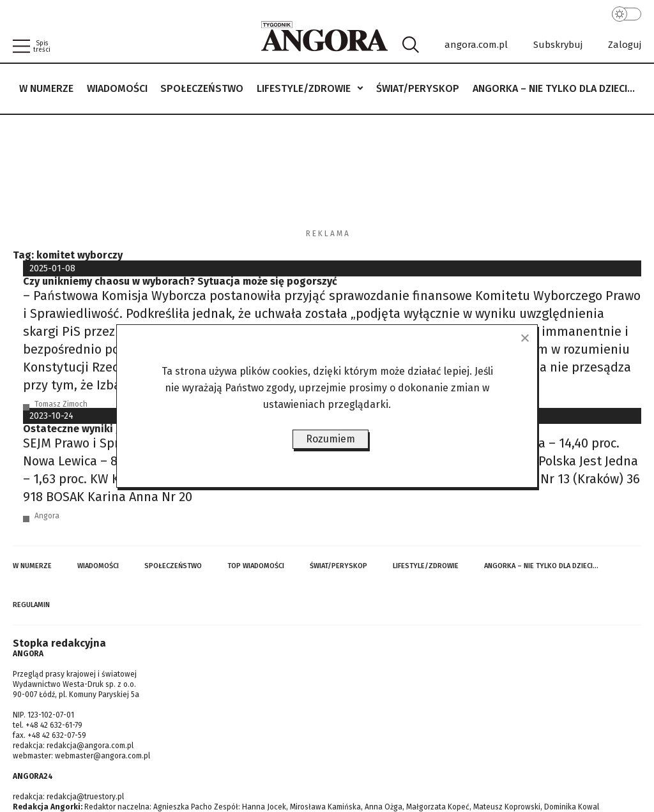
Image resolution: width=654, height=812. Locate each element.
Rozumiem (331, 439)
